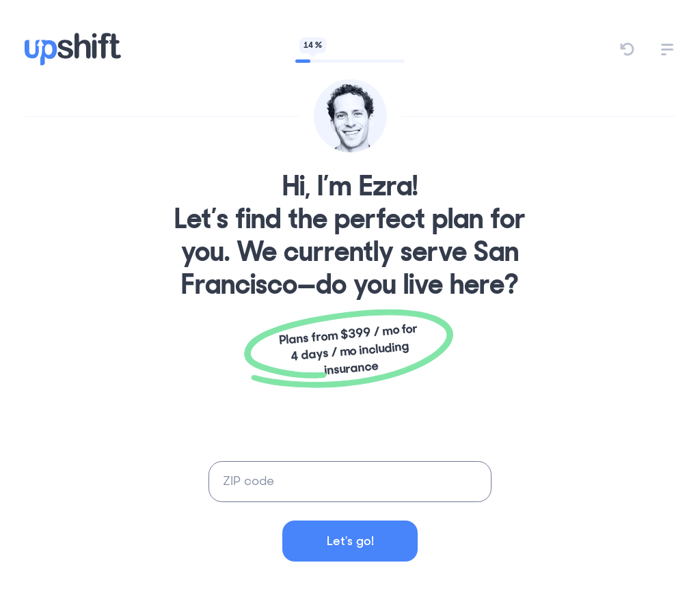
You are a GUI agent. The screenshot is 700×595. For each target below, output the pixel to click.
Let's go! (350, 541)
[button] (667, 50)
